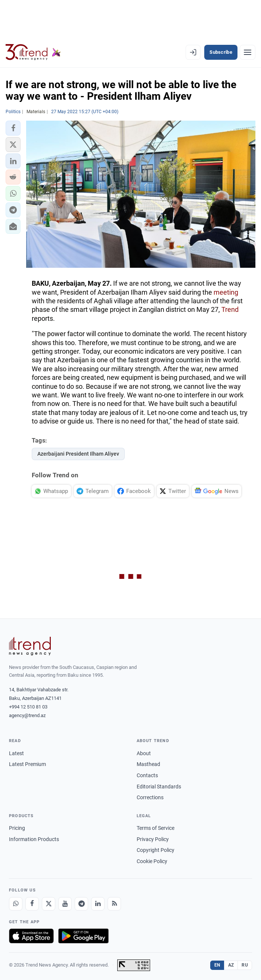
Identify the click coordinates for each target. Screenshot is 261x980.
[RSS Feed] (114, 904)
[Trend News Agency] (30, 646)
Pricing (17, 828)
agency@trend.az (27, 715)
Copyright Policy (156, 850)
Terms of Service (156, 828)
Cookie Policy (152, 861)
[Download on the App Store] (31, 936)
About (144, 753)
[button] (13, 128)
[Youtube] (65, 904)
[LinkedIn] (98, 904)
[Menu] (248, 52)
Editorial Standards (159, 787)
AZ (231, 965)
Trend (230, 309)
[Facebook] (32, 904)
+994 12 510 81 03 (28, 707)
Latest (16, 753)
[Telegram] (81, 904)
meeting (226, 292)
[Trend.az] (33, 52)
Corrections (150, 797)
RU (245, 965)
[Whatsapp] (16, 904)
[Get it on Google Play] (83, 936)
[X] (49, 904)
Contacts (147, 775)
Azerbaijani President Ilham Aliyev (78, 454)
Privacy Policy (153, 839)
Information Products (34, 839)
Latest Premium (27, 764)
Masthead (148, 764)
